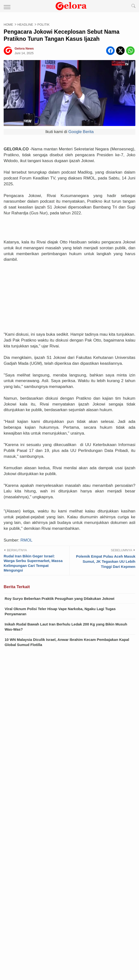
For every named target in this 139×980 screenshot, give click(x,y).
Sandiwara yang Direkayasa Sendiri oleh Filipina (58, 876)
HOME (8, 25)
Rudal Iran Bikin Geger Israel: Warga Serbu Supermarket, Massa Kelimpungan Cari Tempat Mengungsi (33, 505)
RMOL (26, 482)
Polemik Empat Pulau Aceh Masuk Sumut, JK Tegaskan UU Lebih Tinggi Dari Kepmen (106, 503)
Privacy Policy (69, 942)
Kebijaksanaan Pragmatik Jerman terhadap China (59, 887)
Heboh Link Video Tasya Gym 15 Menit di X (53, 838)
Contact (108, 935)
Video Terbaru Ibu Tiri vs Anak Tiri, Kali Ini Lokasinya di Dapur (70, 814)
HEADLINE (25, 25)
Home (31, 935)
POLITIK (44, 25)
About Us (69, 935)
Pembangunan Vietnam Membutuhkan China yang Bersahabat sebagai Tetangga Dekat (70, 865)
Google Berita (81, 132)
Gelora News (81, 970)
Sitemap (108, 942)
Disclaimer (31, 942)
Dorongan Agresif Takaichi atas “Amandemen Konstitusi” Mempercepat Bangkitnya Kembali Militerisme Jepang (66, 901)
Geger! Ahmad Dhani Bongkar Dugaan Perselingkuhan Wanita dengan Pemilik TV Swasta (69, 803)
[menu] (5, 6)
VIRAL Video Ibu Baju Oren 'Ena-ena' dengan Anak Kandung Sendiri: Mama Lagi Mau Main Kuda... (75, 852)
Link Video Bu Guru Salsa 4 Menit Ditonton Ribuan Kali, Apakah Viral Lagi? (75, 827)
